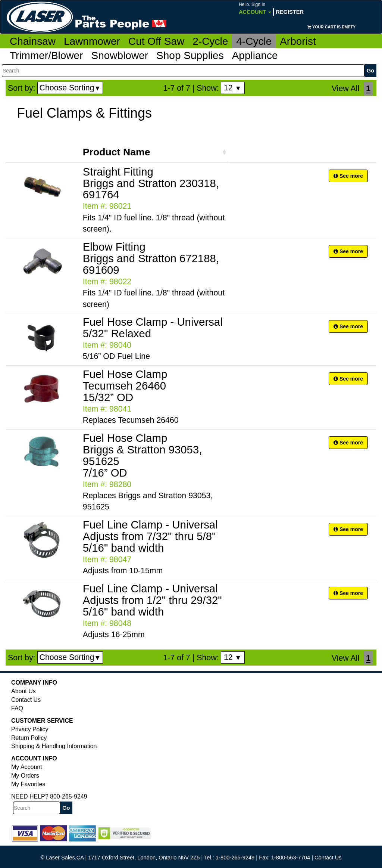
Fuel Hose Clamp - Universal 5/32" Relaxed (153, 328)
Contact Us (26, 700)
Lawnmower (92, 41)
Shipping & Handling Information (54, 746)
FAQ (17, 708)
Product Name (117, 152)
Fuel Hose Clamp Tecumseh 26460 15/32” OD (125, 386)
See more (348, 176)
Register (290, 12)
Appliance (255, 55)
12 (233, 88)
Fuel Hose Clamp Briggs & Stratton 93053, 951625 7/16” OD (143, 455)
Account (255, 8)
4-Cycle (254, 41)
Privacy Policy (30, 729)
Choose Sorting (70, 88)
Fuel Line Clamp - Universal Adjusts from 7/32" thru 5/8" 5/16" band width (150, 536)
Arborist (298, 41)
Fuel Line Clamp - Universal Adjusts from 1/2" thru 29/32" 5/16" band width (152, 600)
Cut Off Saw (156, 41)
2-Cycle (210, 41)
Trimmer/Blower (46, 55)
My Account (27, 767)
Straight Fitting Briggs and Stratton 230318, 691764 (151, 183)
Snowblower (120, 55)
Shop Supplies (190, 55)
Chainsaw (33, 41)
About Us (24, 691)
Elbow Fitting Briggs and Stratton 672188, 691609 (151, 258)
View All (345, 89)
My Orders (25, 776)
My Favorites (28, 784)
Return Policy (29, 738)
